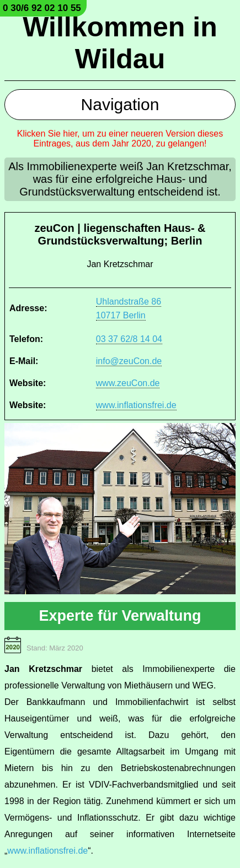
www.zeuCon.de (128, 383)
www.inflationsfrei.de (136, 405)
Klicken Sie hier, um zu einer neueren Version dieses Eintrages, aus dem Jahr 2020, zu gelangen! (120, 139)
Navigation (120, 104)
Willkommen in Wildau (120, 43)
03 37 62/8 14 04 (129, 339)
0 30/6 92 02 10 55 (42, 8)
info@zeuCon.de (129, 361)
